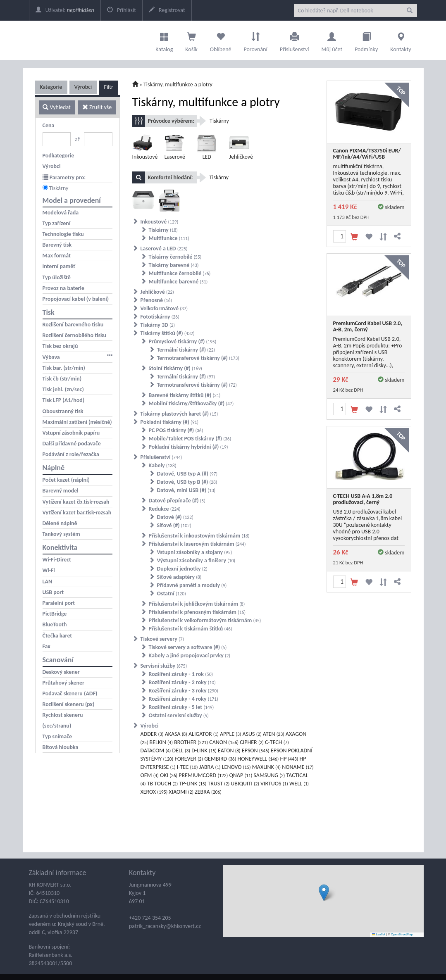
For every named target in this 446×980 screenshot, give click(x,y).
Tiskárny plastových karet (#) (179, 414)
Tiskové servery (162, 639)
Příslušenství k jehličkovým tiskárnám (197, 604)
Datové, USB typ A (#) (187, 474)
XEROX (154, 792)
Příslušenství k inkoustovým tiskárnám (199, 536)
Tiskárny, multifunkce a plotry (178, 84)
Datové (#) (175, 517)
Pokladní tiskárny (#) (170, 422)
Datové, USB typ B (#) (187, 482)
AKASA (176, 734)
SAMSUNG (269, 775)
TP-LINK (193, 784)
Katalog (164, 40)
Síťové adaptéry (179, 577)
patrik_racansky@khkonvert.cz (165, 926)
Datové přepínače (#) (177, 501)
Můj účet (332, 40)
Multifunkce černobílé (180, 273)
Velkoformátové (164, 308)
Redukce (165, 509)
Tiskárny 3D (158, 325)
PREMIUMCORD (203, 775)
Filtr (108, 87)
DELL (181, 750)
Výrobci (83, 87)
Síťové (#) (174, 525)
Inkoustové (160, 222)
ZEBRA (208, 792)
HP (289, 759)
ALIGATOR (204, 734)
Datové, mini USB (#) (186, 490)
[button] (324, 893)
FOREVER (189, 759)
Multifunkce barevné (178, 282)
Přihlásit (122, 10)
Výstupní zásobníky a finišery (196, 560)
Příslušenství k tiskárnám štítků (191, 629)
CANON (224, 742)
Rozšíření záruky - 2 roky (182, 682)
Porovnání (255, 40)
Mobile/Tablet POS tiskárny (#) (190, 439)
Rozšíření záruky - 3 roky (184, 691)
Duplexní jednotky (182, 569)
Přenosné (156, 300)
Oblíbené (221, 40)
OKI (169, 775)
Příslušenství (295, 40)
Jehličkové (157, 292)
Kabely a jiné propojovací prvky (190, 655)
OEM (150, 775)
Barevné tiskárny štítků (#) (185, 395)
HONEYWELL (258, 759)
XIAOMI (181, 792)
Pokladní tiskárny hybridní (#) (188, 447)
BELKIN (161, 742)
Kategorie (51, 87)
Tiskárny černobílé (175, 257)
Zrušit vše (97, 107)
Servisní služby (164, 666)
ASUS (252, 734)
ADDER (152, 734)
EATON (229, 750)
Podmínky (366, 40)
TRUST (218, 784)
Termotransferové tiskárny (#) (198, 358)
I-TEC (187, 767)
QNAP (241, 775)
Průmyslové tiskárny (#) (183, 341)
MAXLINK (266, 767)
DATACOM (156, 750)
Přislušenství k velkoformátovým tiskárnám (205, 620)
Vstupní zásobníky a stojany (195, 552)
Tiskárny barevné (174, 265)
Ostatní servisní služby (179, 715)
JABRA (210, 767)
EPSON (256, 750)
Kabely (163, 465)
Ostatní (172, 593)
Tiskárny (59, 188)
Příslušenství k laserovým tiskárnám (197, 544)
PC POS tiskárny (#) (176, 430)
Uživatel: (65, 10)
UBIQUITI (245, 784)
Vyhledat (56, 107)
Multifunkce (169, 238)
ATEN (274, 734)
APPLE (230, 734)
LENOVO (236, 767)
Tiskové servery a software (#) (188, 647)
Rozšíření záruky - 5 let (181, 707)
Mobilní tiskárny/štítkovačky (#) (191, 403)
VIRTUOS (274, 784)
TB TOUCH (163, 784)
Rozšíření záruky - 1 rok (181, 674)
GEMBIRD (220, 759)
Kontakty (401, 40)
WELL (299, 784)
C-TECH (277, 742)
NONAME (298, 767)
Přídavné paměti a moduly (192, 585)
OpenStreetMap (402, 934)
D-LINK (204, 750)
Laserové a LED (164, 249)
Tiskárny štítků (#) (168, 333)
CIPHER (252, 742)
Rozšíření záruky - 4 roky (184, 699)
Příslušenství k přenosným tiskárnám (197, 612)
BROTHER (191, 742)
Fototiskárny (160, 317)
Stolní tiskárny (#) (175, 368)
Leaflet (379, 934)
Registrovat (167, 10)
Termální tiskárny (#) (186, 350)
